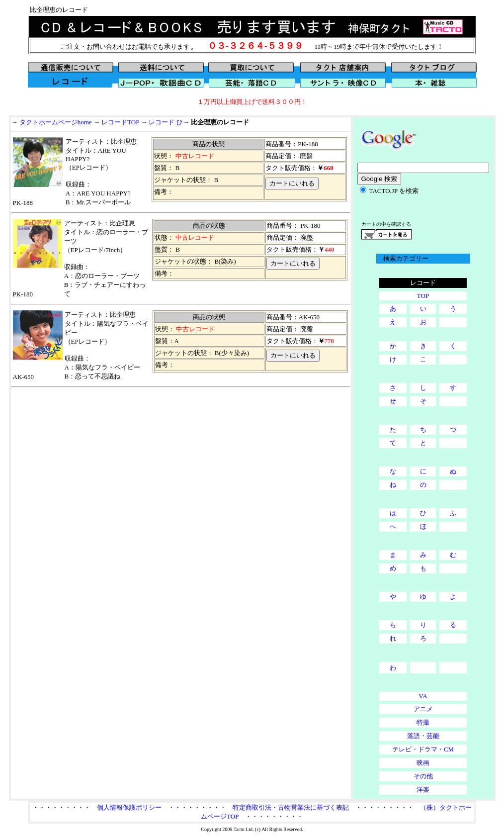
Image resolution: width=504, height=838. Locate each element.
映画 (423, 763)
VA (423, 696)
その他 (423, 776)
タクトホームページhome (56, 122)
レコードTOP (120, 122)
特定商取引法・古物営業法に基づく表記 (291, 807)
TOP (423, 296)
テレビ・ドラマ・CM (423, 749)
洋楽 (423, 790)
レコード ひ (166, 122)
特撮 (423, 722)
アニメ (423, 709)
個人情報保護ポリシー (129, 807)
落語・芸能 (423, 736)
